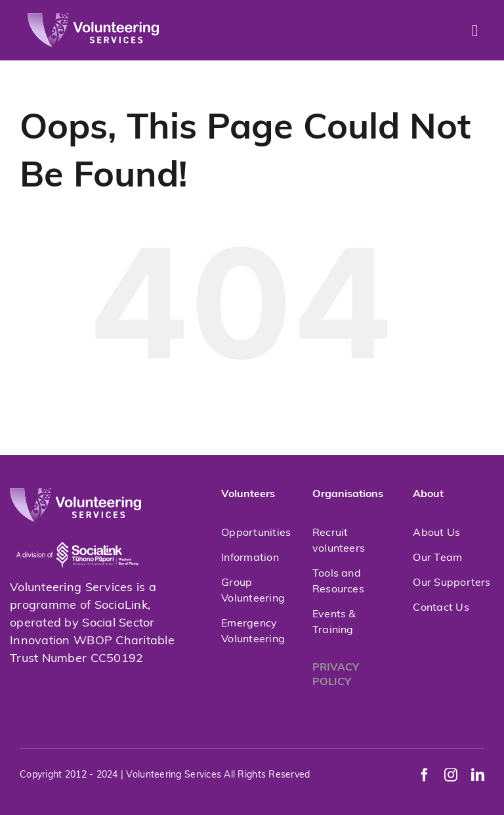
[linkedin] (478, 775)
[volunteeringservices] (93, 19)
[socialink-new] (77, 528)
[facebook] (425, 775)
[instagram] (451, 775)
